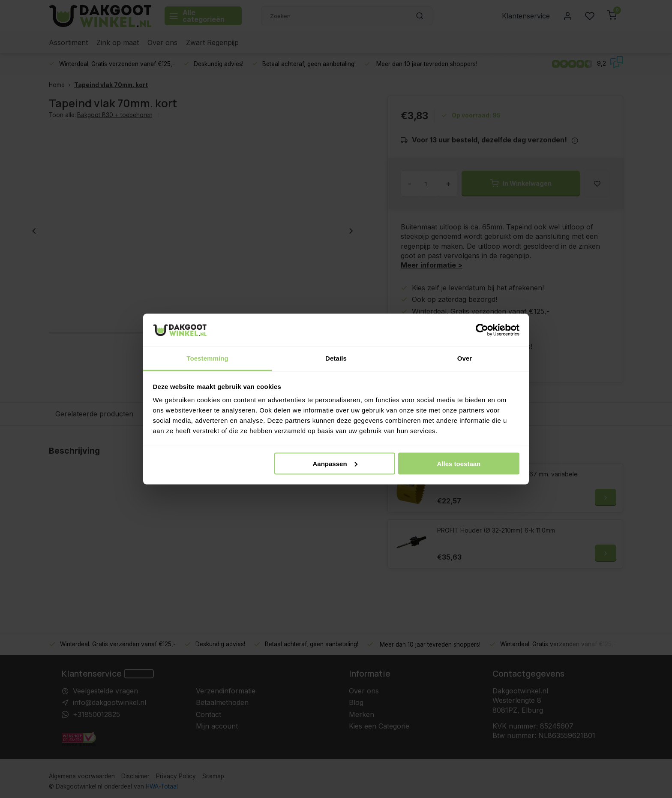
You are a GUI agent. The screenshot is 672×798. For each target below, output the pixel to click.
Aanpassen (335, 463)
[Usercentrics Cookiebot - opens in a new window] (482, 330)
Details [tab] (336, 358)
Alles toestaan (459, 463)
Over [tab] (465, 358)
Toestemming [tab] (207, 358)
